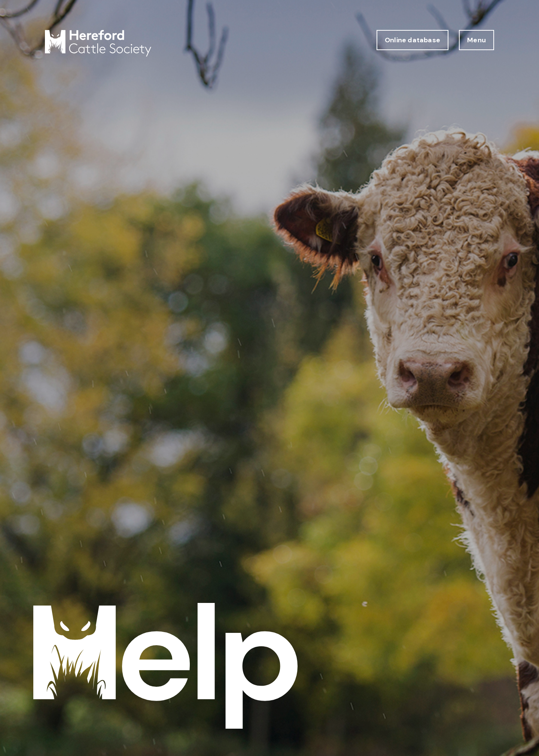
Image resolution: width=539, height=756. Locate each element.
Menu (476, 40)
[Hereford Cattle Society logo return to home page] (98, 43)
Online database (412, 40)
